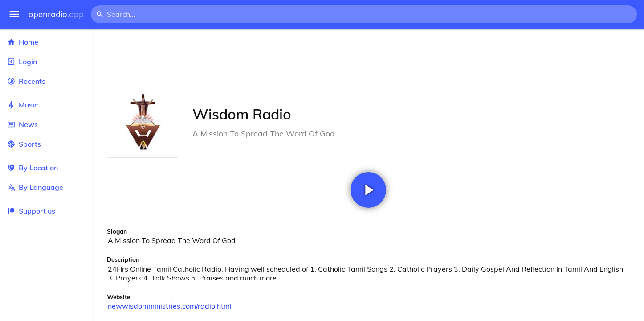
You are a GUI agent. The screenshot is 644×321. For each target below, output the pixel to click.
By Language (46, 187)
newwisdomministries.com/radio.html (170, 306)
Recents (46, 81)
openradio (56, 14)
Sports (46, 144)
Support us (31, 211)
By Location (46, 168)
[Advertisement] (368, 57)
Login (46, 62)
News (46, 124)
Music (46, 105)
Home (46, 42)
